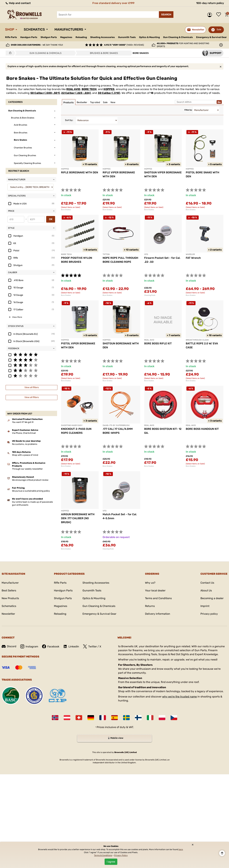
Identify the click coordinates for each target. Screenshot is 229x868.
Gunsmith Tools (127, 37)
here (181, 849)
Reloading (81, 37)
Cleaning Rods (150, 295)
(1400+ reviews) (124, 45)
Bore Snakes (66, 210)
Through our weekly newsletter (27, 469)
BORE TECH (89, 89)
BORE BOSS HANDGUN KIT (202, 429)
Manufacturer (10, 583)
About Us (206, 590)
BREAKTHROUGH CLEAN (197, 340)
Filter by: (188, 110)
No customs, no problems (25, 444)
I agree (111, 862)
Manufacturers (69, 29)
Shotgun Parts (49, 37)
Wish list (219, 15)
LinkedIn (71, 646)
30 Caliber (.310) (109, 93)
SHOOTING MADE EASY (72, 425)
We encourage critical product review (30, 480)
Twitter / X (92, 646)
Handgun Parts (29, 37)
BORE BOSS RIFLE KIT (158, 343)
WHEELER (190, 254)
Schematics (34, 29)
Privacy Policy (121, 855)
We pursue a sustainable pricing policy (31, 491)
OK (51, 219)
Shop (10, 29)
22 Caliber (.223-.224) (76, 93)
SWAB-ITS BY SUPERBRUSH (116, 425)
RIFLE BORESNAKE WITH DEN (80, 172)
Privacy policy (209, 614)
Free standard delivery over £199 (113, 3)
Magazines (66, 37)
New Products (10, 598)
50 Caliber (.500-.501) (45, 93)
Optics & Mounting (149, 37)
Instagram (29, 646)
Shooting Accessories (103, 37)
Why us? (150, 583)
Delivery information (158, 614)
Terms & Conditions (103, 855)
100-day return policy (210, 3)
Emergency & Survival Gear (211, 37)
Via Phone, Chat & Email (24, 433)
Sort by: (69, 120)
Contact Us (207, 583)
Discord (9, 646)
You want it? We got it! (23, 422)
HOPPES (109, 89)
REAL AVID (73, 89)
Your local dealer (155, 590)
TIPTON (106, 254)
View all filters (32, 387)
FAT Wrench (193, 258)
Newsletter (8, 614)
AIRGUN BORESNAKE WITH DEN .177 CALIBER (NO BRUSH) (78, 518)
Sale (219, 29)
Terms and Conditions (158, 598)
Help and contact (18, 3)
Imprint (205, 606)
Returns (150, 606)
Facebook (51, 646)
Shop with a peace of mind (25, 455)
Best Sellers (9, 590)
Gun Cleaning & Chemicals (178, 37)
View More (17, 317)
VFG (146, 254)
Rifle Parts (11, 37)
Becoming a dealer (212, 598)
